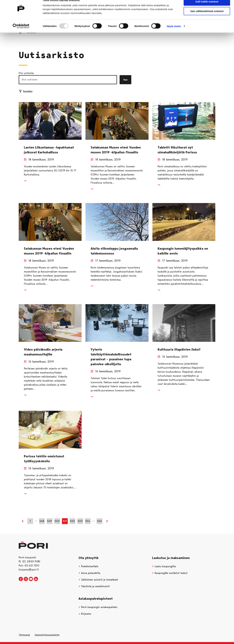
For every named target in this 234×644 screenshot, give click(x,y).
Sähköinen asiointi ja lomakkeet (98, 580)
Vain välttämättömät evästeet (207, 18)
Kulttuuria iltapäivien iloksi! (179, 349)
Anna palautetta (89, 573)
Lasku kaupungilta (164, 566)
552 (72, 521)
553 (80, 521)
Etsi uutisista (26, 73)
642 (99, 521)
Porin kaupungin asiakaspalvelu (98, 607)
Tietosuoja (24, 635)
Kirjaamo (85, 614)
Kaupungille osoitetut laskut (170, 573)
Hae (125, 80)
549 (49, 521)
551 (65, 521)
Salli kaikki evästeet (207, 8)
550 (57, 521)
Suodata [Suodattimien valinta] (26, 91)
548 (42, 521)
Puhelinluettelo (88, 566)
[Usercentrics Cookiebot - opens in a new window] (21, 33)
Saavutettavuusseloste (47, 635)
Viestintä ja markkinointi (94, 586)
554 (88, 521)
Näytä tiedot (174, 33)
